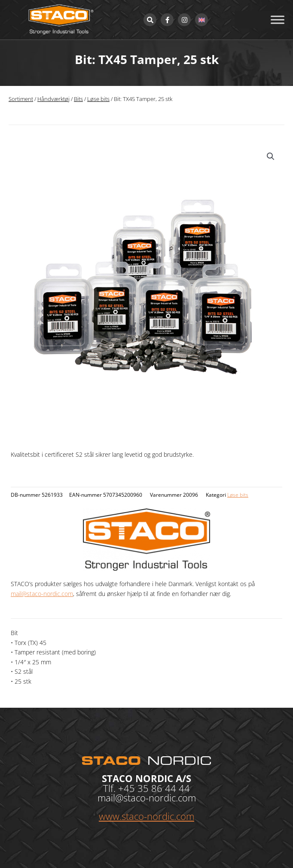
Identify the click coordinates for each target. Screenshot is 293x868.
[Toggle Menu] (278, 20)
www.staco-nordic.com (146, 816)
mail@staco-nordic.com (42, 594)
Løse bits (98, 99)
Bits (78, 99)
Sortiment (21, 99)
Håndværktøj (53, 99)
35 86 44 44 (164, 788)
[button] (271, 156)
